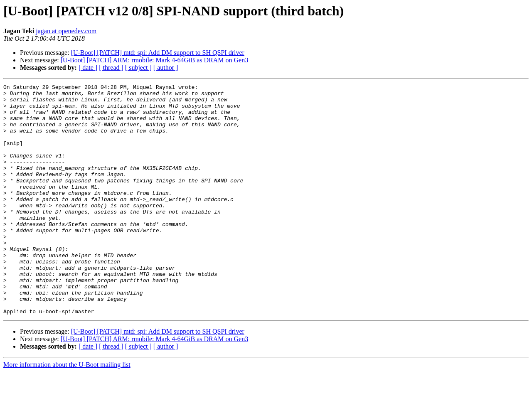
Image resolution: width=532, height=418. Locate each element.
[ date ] (88, 68)
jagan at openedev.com (66, 31)
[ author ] (166, 68)
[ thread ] (111, 68)
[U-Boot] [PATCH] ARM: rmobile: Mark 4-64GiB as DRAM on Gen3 (154, 60)
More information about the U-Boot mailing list (67, 411)
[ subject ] (138, 68)
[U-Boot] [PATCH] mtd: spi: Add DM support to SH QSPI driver (158, 53)
